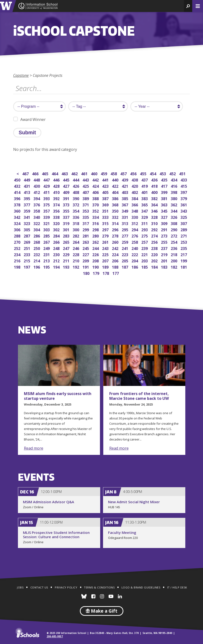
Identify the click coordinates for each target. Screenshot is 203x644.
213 (47, 260)
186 (135, 267)
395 (27, 198)
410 (57, 192)
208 (96, 260)
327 (165, 217)
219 (165, 254)
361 (184, 204)
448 (37, 179)
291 (165, 229)
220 (155, 254)
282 (76, 235)
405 (106, 192)
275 (145, 235)
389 (86, 198)
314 (116, 223)
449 (27, 179)
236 (174, 248)
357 (47, 211)
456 (134, 173)
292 (155, 229)
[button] (188, 6)
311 (145, 223)
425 (86, 186)
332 (116, 217)
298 (96, 229)
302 (57, 229)
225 (106, 254)
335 (86, 217)
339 (47, 217)
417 (165, 186)
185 (145, 267)
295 (125, 229)
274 (155, 235)
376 (37, 204)
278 (116, 235)
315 (106, 223)
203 (145, 260)
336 (76, 217)
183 (165, 267)
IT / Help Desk (177, 587)
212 (57, 260)
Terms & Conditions (99, 587)
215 (27, 260)
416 (174, 186)
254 (174, 242)
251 (27, 248)
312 (135, 223)
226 (96, 254)
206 (116, 260)
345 (165, 211)
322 (37, 223)
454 (153, 173)
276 (135, 235)
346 (155, 211)
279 (106, 235)
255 (165, 242)
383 (145, 198)
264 (76, 242)
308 (174, 223)
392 (57, 198)
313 (125, 223)
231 (47, 254)
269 (27, 242)
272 (174, 235)
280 (96, 235)
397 (184, 192)
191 (86, 267)
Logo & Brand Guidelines (141, 587)
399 (165, 192)
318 (76, 223)
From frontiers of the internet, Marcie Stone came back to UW (139, 396)
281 (86, 235)
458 (114, 173)
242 (116, 248)
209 (86, 260)
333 (106, 217)
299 (86, 229)
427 (67, 186)
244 (96, 248)
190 (96, 267)
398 (174, 192)
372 (76, 204)
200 (174, 260)
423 (106, 186)
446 (57, 179)
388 (96, 198)
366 (135, 204)
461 (85, 173)
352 (96, 211)
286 (37, 235)
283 (67, 235)
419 (145, 186)
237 (165, 248)
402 (135, 192)
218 (174, 254)
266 (57, 242)
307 (184, 223)
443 (86, 179)
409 (67, 192)
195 (47, 267)
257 (145, 242)
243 (106, 248)
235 (184, 248)
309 (165, 223)
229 (67, 254)
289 (184, 229)
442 (96, 179)
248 (57, 248)
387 (106, 198)
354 (76, 211)
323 (27, 223)
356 (57, 211)
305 (27, 229)
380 (174, 198)
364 (155, 204)
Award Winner (29, 119)
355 (67, 211)
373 (67, 204)
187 (125, 267)
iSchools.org (27, 633)
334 (96, 217)
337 (67, 217)
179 (96, 273)
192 (76, 267)
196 (37, 267)
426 (76, 186)
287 (27, 235)
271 (184, 235)
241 (125, 248)
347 (145, 211)
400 (155, 192)
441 (106, 179)
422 (116, 186)
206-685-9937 (55, 636)
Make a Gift (102, 611)
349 (125, 211)
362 (174, 204)
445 (67, 179)
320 (57, 223)
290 (174, 229)
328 (155, 217)
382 (155, 198)
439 (125, 179)
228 (76, 254)
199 (184, 260)
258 (135, 242)
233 (27, 254)
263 (86, 242)
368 (116, 204)
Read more (34, 448)
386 (116, 198)
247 (67, 248)
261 (106, 242)
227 (86, 254)
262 (96, 242)
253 (184, 242)
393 (47, 198)
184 (155, 267)
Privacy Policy (66, 587)
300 (76, 229)
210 (76, 260)
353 (86, 211)
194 (57, 267)
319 (67, 223)
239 (145, 248)
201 (165, 260)
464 (55, 173)
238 (155, 248)
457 (124, 173)
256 (155, 242)
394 (37, 198)
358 (37, 211)
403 (125, 192)
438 (135, 179)
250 (37, 248)
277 (125, 235)
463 (65, 173)
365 (145, 204)
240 (135, 248)
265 (67, 242)
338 (57, 217)
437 (145, 179)
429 (47, 186)
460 (95, 173)
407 (86, 192)
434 (174, 179)
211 (67, 260)
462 (75, 173)
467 (26, 173)
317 (86, 223)
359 (27, 211)
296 (116, 229)
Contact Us (39, 587)
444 (76, 179)
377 (27, 204)
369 (106, 204)
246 (76, 248)
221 (145, 254)
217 (184, 254)
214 (37, 260)
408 (76, 192)
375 (47, 204)
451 (183, 173)
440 (116, 179)
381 (165, 198)
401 (145, 192)
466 (36, 173)
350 (116, 211)
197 (27, 267)
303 (47, 229)
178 (106, 273)
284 (57, 235)
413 (27, 192)
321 (47, 223)
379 (184, 198)
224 (116, 254)
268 (37, 242)
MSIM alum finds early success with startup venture (58, 396)
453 (163, 173)
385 (125, 198)
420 (135, 186)
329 (145, 217)
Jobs (20, 587)
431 (27, 186)
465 (46, 173)
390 (76, 198)
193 (67, 267)
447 (47, 179)
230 (57, 254)
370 (96, 204)
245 (86, 248)
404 (116, 192)
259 (125, 242)
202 (155, 260)
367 (125, 204)
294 (135, 229)
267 (47, 242)
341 (27, 217)
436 (155, 179)
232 (37, 254)
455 (144, 173)
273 (165, 235)
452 (173, 173)
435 (165, 179)
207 (106, 260)
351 (106, 211)
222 (135, 254)
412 (37, 192)
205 (125, 260)
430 (37, 186)
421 (125, 186)
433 (184, 179)
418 (155, 186)
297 (106, 229)
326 (174, 217)
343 (184, 211)
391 (67, 198)
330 (135, 217)
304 (37, 229)
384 (135, 198)
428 (57, 186)
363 (165, 204)
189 (106, 267)
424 (96, 186)
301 (67, 229)
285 (47, 235)
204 (135, 260)
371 (86, 204)
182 (174, 267)
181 (184, 267)
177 (116, 273)
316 (96, 223)
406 (96, 192)
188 (116, 267)
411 (47, 192)
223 (125, 254)
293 (145, 229)
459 (104, 173)
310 (155, 223)
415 (184, 186)
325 (184, 217)
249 (47, 248)
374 (57, 204)
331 (125, 217)
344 (174, 211)
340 (37, 217)
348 (135, 211)
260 (116, 242)
